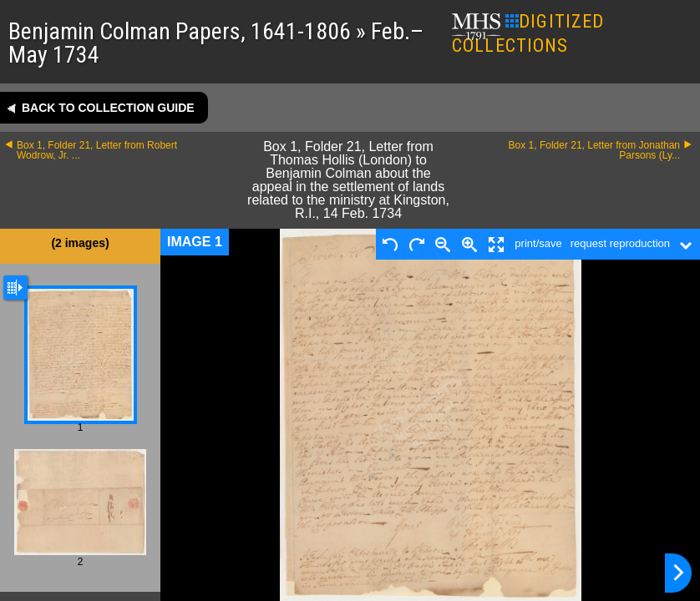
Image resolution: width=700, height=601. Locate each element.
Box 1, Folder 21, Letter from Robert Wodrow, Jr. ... (97, 150)
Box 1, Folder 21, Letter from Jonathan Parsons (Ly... (594, 150)
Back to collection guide (108, 108)
